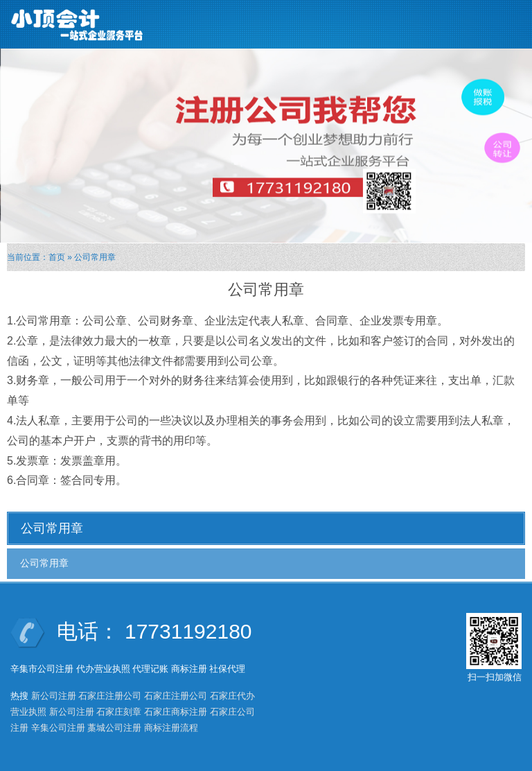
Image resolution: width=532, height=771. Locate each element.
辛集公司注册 (58, 728)
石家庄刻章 (119, 712)
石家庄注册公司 (110, 696)
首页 (57, 257)
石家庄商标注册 (176, 712)
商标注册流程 (171, 728)
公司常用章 (44, 563)
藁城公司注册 (114, 728)
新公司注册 (54, 696)
